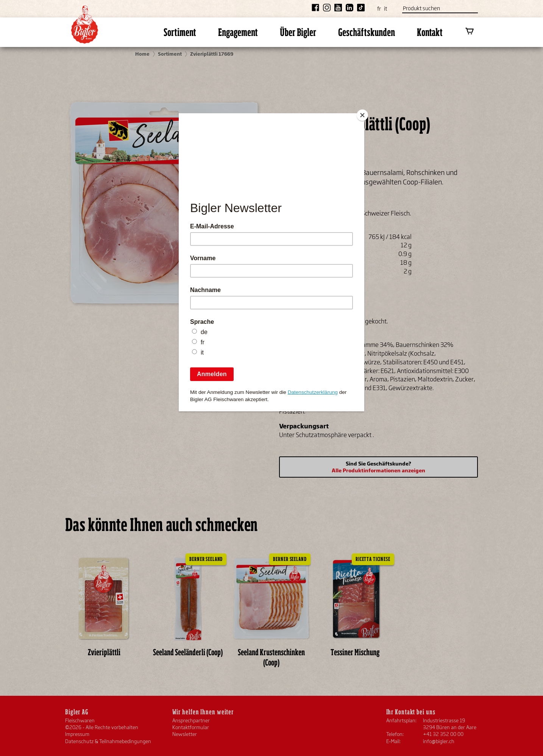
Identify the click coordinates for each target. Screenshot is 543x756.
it (385, 9)
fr (379, 9)
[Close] (362, 115)
